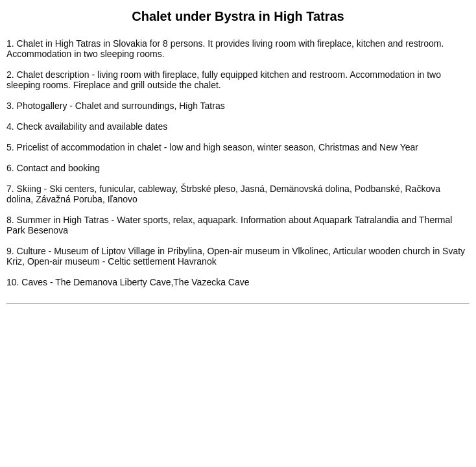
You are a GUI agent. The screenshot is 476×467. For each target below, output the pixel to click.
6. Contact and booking (53, 168)
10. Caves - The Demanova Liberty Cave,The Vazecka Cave (128, 282)
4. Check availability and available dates (87, 126)
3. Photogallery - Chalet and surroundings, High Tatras (116, 106)
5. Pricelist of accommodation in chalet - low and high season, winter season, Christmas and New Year (212, 147)
